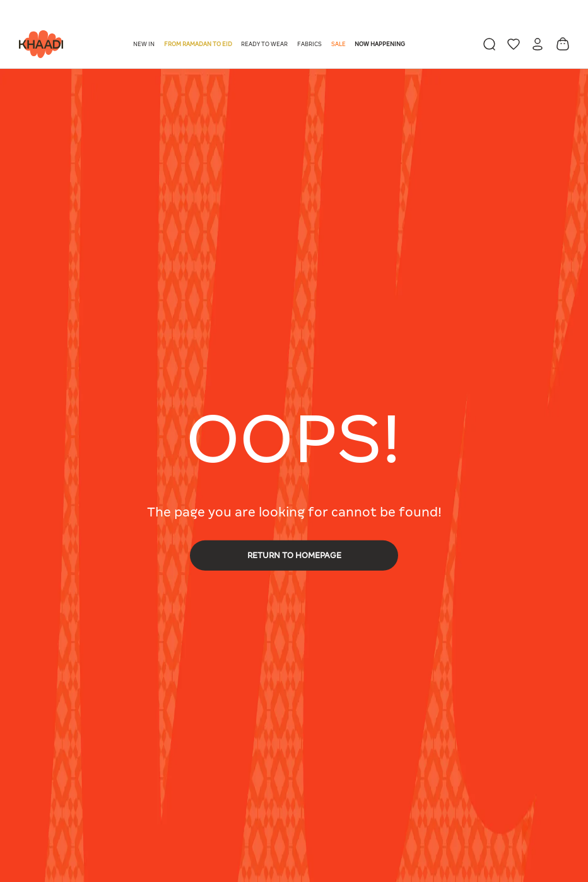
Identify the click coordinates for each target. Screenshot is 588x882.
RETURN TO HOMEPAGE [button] (294, 555)
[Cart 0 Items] (563, 44)
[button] (145, 44)
